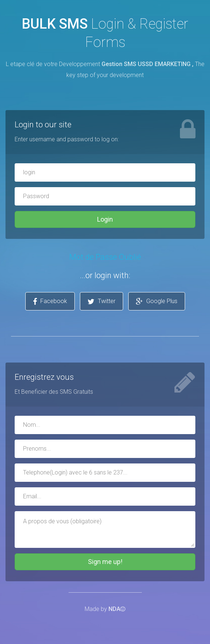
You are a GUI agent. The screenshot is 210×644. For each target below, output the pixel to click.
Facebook (50, 301)
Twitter (102, 301)
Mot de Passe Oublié (105, 257)
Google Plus (157, 301)
